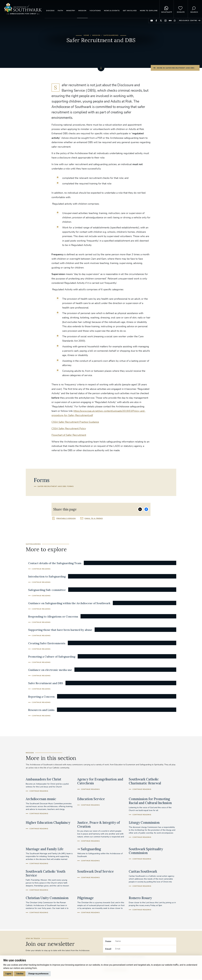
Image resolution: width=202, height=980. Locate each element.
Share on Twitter (140, 509)
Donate (181, 9)
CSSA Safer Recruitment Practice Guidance (75, 422)
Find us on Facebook (156, 21)
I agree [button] (8, 974)
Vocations (95, 11)
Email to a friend (94, 518)
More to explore (149, 11)
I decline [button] (20, 974)
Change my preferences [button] (38, 974)
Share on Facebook (146, 509)
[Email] (145, 949)
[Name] (145, 941)
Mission (82, 11)
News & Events (112, 11)
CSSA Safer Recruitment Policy (69, 428)
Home (86, 35)
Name (108, 941)
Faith (60, 11)
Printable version (66, 518)
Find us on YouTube (152, 21)
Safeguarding (111, 35)
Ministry (71, 11)
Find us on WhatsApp (175, 21)
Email (108, 949)
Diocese (50, 11)
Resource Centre (188, 21)
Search (194, 9)
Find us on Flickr (170, 21)
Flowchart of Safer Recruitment (69, 435)
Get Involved (130, 11)
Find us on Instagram (165, 21)
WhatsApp (167, 9)
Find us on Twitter (161, 21)
